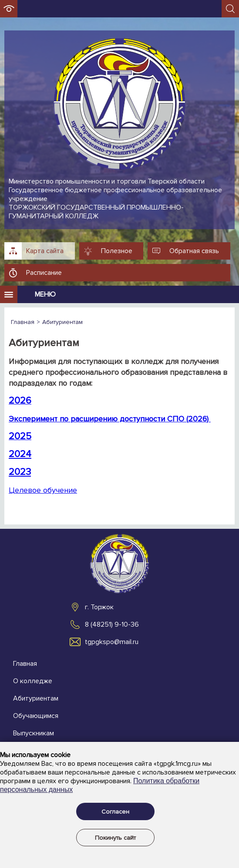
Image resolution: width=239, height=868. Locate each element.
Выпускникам (34, 733)
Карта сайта (45, 251)
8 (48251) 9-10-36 (112, 624)
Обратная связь (194, 251)
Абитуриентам (36, 698)
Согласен (115, 812)
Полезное (117, 251)
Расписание (44, 273)
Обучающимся (36, 716)
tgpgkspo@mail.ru (112, 642)
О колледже (33, 681)
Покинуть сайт (115, 838)
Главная (25, 664)
